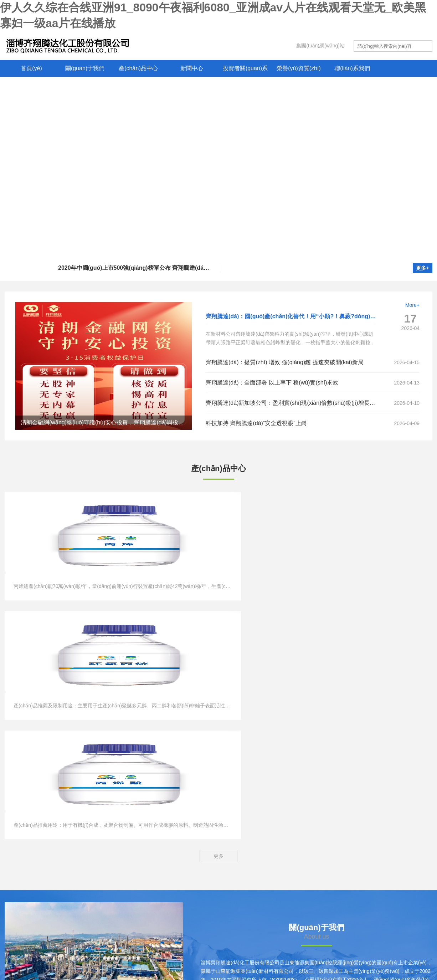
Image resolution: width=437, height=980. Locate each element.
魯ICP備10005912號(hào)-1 (235, 957)
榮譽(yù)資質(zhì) (299, 68)
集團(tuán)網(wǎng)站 (320, 46)
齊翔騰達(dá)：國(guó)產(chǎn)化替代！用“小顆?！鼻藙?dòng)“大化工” (299, 316)
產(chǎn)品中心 (138, 68)
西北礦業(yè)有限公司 (34, 908)
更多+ (422, 268)
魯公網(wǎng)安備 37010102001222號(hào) (316, 957)
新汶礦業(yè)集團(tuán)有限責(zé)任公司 (55, 895)
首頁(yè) (31, 68)
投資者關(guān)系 (245, 68)
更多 (218, 621)
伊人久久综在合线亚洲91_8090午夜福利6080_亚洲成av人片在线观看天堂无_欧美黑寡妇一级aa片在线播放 (135, 976)
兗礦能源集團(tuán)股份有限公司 (47, 882)
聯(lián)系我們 (352, 68)
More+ (412, 305)
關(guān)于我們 (85, 68)
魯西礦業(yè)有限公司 (34, 920)
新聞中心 (192, 68)
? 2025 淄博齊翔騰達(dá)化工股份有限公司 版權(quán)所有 (138, 957)
